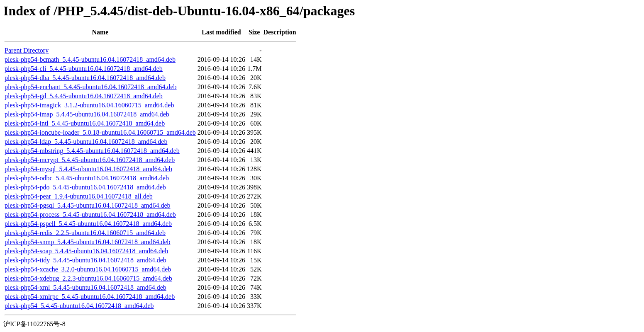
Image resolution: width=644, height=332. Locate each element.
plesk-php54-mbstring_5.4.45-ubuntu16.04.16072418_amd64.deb (92, 151)
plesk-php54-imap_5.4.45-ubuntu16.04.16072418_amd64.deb (87, 114)
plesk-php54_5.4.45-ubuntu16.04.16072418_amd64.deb (79, 306)
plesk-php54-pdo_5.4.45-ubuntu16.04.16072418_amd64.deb (85, 187)
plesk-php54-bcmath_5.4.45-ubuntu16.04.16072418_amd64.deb (90, 59)
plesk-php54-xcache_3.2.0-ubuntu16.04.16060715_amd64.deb (88, 269)
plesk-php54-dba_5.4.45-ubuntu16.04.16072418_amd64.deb (85, 78)
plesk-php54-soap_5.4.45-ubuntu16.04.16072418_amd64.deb (86, 251)
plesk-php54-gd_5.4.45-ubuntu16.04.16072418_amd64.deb (84, 96)
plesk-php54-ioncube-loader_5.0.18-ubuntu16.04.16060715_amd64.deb (100, 132)
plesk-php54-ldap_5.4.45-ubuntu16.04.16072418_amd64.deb (86, 142)
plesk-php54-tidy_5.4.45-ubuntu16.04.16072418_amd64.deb (85, 260)
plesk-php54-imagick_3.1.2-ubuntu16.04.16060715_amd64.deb (89, 105)
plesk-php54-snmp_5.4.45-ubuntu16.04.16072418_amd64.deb (88, 242)
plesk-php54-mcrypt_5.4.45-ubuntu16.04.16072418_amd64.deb (90, 160)
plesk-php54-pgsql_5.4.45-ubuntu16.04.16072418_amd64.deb (88, 205)
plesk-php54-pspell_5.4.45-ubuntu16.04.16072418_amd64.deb (88, 224)
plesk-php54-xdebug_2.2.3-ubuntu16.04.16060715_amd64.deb (88, 278)
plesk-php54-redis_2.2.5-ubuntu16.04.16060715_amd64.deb (85, 233)
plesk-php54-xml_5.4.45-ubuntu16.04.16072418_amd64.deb (85, 287)
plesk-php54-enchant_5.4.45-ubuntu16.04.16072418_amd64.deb (91, 87)
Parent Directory (27, 50)
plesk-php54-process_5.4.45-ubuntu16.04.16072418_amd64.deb (90, 214)
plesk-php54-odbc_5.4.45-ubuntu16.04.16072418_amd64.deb (87, 178)
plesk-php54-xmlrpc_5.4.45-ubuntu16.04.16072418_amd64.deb (90, 297)
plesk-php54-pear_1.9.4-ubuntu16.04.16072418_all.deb (79, 196)
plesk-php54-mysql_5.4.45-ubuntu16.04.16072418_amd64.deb (88, 169)
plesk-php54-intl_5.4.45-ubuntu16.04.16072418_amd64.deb (85, 123)
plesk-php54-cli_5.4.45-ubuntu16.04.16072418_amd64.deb (84, 69)
